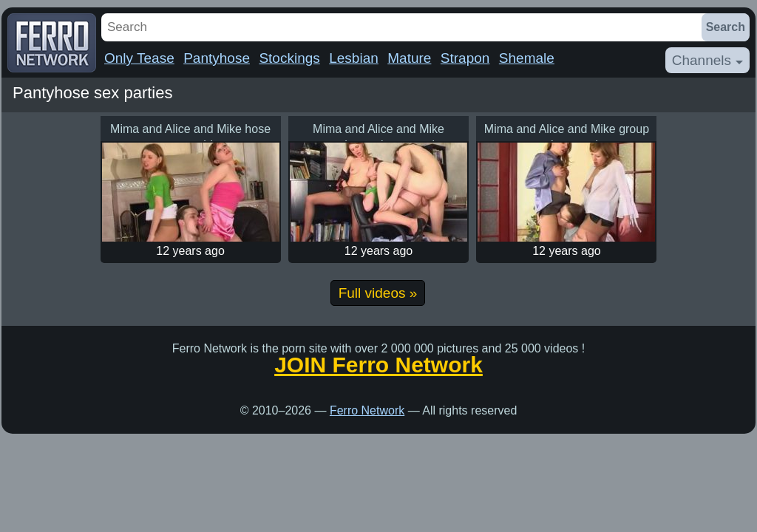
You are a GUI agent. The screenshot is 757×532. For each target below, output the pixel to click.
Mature (409, 58)
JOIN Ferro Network (378, 365)
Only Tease (139, 58)
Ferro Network (367, 410)
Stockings (289, 58)
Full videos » (378, 293)
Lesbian (354, 58)
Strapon (465, 58)
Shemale (527, 58)
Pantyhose (217, 58)
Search (726, 27)
